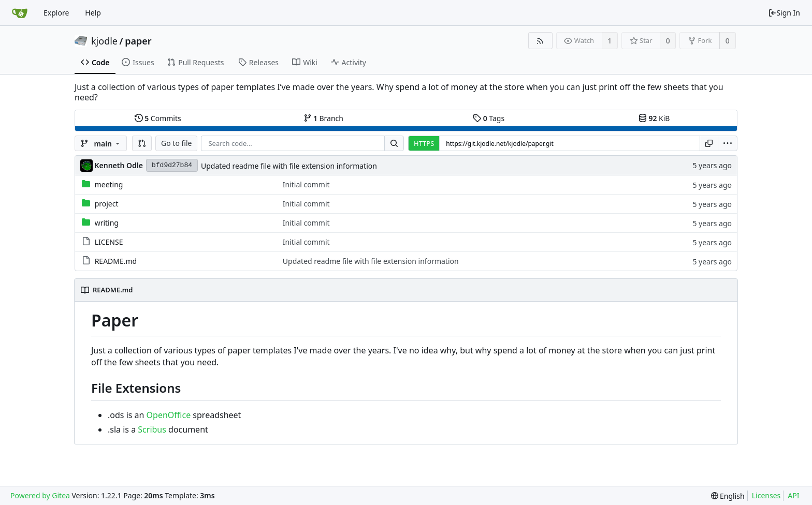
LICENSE (109, 242)
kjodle (104, 41)
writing (107, 223)
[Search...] (394, 143)
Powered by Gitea (40, 495)
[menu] (728, 143)
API (793, 495)
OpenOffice (169, 415)
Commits (158, 118)
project (107, 204)
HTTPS (424, 143)
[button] (142, 143)
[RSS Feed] (540, 41)
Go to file (176, 143)
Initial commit (306, 184)
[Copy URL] (709, 143)
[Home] (20, 13)
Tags (489, 118)
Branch (324, 118)
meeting (109, 184)
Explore (56, 13)
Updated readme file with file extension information (289, 166)
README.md (116, 261)
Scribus (152, 429)
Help (93, 13)
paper (138, 41)
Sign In (784, 13)
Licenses (766, 495)
